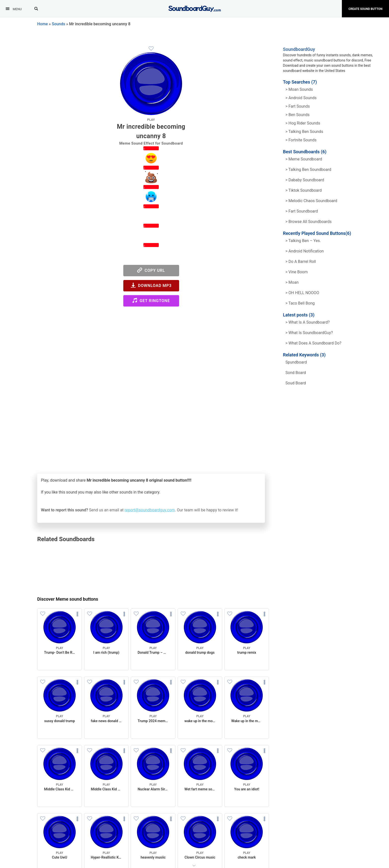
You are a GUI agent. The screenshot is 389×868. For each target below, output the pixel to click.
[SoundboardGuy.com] (195, 8)
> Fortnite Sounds (301, 140)
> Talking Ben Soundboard (308, 170)
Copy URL (151, 270)
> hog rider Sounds (303, 123)
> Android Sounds (301, 98)
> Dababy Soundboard (305, 180)
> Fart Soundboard (302, 211)
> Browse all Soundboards (309, 222)
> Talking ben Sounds (304, 132)
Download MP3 (151, 285)
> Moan (292, 282)
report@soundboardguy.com (150, 510)
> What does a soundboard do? (314, 343)
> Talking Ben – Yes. (303, 241)
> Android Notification (305, 251)
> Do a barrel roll (301, 262)
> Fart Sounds (298, 106)
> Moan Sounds (299, 89)
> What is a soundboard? (308, 322)
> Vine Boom (297, 272)
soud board (296, 383)
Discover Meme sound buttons (68, 599)
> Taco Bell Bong (300, 303)
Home (43, 24)
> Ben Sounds (298, 115)
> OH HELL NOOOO (302, 293)
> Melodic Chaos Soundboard (311, 201)
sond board (296, 373)
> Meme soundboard (304, 159)
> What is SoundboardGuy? (309, 333)
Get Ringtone (151, 300)
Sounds (59, 24)
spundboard (296, 362)
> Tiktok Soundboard (304, 190)
